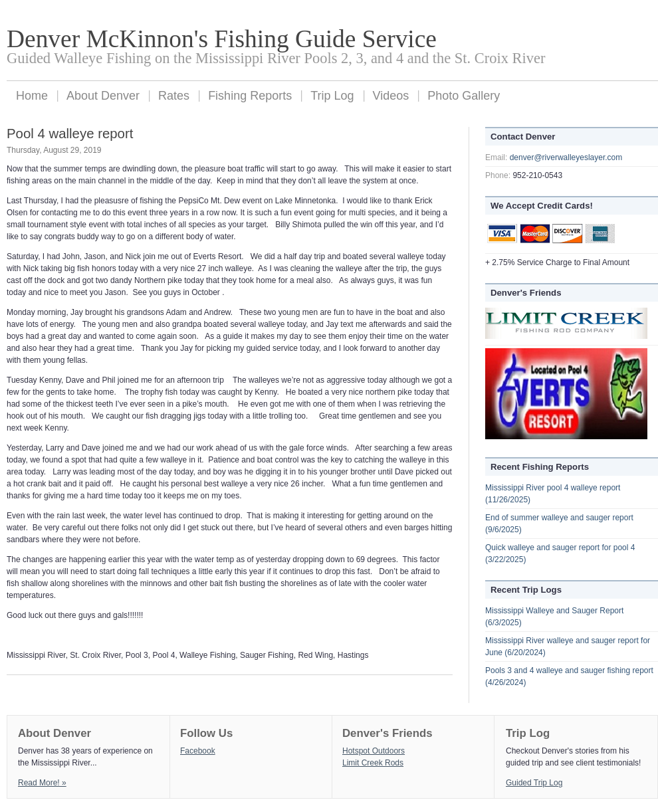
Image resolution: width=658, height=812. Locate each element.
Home (32, 96)
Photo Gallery (464, 96)
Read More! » (42, 783)
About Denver (103, 96)
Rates (174, 96)
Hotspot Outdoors (374, 751)
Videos (391, 96)
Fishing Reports (250, 96)
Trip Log (332, 96)
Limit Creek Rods (373, 763)
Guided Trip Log (534, 783)
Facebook (198, 751)
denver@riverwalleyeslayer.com (566, 157)
